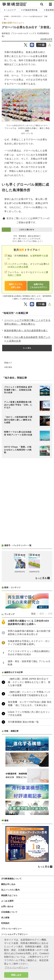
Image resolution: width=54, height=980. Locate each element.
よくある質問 (7, 901)
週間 (42, 614)
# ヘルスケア (10, 10)
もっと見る (27, 348)
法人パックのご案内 (10, 890)
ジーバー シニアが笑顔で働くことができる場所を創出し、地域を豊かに (27, 322)
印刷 (41, 45)
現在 (33, 614)
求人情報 (5, 918)
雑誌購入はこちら (9, 895)
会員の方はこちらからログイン (38, 286)
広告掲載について (9, 912)
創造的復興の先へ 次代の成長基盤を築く (26, 330)
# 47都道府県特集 (29, 10)
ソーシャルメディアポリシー (14, 934)
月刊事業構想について (11, 879)
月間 (50, 614)
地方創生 (9, 367)
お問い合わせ (7, 906)
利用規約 (5, 923)
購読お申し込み (8, 884)
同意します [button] (16, 975)
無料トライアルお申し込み (16, 286)
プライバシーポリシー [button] (16, 968)
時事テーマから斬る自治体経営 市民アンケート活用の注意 (27, 339)
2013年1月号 (46, 39)
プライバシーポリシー (11, 929)
